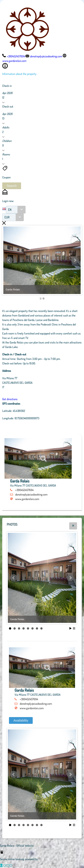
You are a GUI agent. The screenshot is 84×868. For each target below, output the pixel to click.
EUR (7, 217)
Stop (74, 628)
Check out (8, 106)
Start (71, 628)
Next (75, 260)
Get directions (10, 399)
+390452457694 (24, 490)
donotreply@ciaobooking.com (31, 494)
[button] (12, 186)
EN (10, 210)
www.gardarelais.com (27, 499)
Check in (7, 86)
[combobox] (16, 210)
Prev (9, 260)
